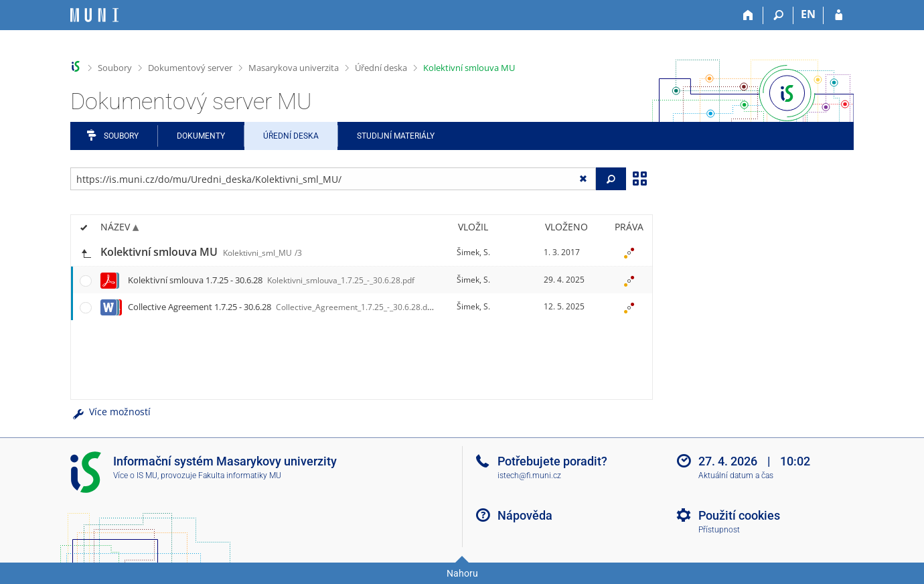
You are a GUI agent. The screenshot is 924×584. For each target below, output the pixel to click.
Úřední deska (381, 68)
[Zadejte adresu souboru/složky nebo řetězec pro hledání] (333, 179)
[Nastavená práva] (629, 252)
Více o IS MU (135, 476)
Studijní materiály (396, 136)
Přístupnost (719, 530)
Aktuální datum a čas (736, 476)
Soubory (115, 68)
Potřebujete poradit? (552, 461)
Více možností (110, 412)
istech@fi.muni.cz (529, 476)
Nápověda (525, 515)
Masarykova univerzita (294, 68)
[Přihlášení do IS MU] (839, 15)
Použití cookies (739, 515)
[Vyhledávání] (778, 15)
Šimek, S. (473, 252)
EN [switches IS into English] (808, 14)
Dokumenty (201, 136)
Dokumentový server (190, 68)
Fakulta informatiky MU (240, 476)
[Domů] (748, 15)
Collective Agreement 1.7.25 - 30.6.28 (284, 307)
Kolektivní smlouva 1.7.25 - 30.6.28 (271, 280)
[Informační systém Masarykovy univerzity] (94, 15)
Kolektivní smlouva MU (469, 68)
